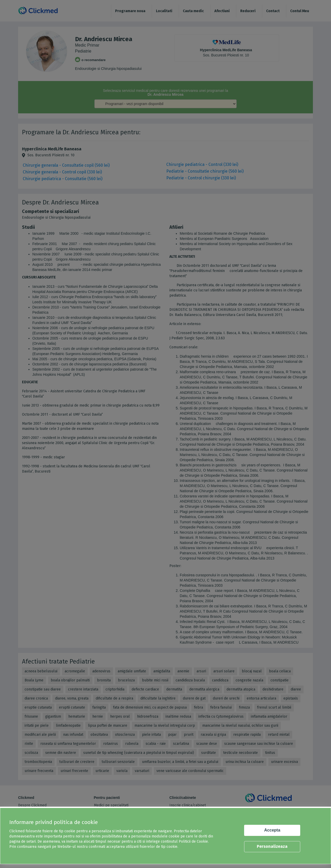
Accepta (272, 830)
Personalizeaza (272, 846)
